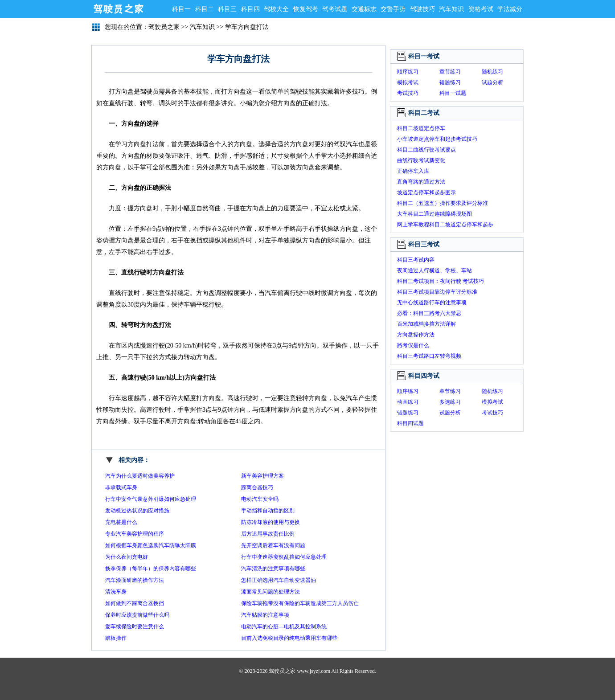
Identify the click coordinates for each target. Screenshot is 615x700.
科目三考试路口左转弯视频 (429, 356)
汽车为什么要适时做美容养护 (140, 476)
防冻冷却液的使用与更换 (271, 522)
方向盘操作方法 (416, 335)
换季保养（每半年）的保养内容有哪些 (151, 569)
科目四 (250, 9)
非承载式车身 (121, 487)
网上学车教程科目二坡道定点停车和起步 (445, 225)
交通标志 (364, 9)
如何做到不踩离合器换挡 (135, 603)
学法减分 (510, 9)
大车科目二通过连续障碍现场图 (435, 214)
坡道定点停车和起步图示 (426, 192)
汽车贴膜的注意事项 (265, 615)
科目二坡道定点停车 (421, 128)
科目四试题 (410, 423)
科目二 (205, 9)
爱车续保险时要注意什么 (135, 626)
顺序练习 (408, 72)
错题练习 (450, 82)
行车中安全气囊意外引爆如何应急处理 (151, 499)
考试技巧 (408, 93)
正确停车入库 (413, 171)
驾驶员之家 (118, 9)
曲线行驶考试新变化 (421, 160)
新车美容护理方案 (262, 476)
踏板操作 (116, 638)
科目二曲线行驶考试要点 (426, 150)
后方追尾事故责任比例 (268, 534)
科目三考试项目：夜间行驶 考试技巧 (441, 281)
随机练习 (492, 72)
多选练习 (450, 402)
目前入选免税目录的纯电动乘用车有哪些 (289, 638)
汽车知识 (451, 9)
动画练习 (408, 402)
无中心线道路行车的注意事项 (432, 303)
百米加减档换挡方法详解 (426, 324)
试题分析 (492, 82)
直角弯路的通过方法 (421, 182)
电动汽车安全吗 (260, 499)
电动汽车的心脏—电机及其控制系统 (284, 626)
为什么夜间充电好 (127, 557)
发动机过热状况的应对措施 (137, 511)
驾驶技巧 (422, 9)
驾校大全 (276, 9)
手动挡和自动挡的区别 (268, 511)
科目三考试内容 (416, 260)
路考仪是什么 (413, 345)
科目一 (181, 9)
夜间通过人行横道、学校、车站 (435, 270)
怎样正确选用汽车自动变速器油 (279, 580)
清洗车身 (116, 592)
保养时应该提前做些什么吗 (137, 615)
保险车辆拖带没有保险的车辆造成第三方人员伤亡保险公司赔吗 (300, 605)
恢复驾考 (306, 9)
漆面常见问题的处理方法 (271, 592)
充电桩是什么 (121, 522)
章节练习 (450, 72)
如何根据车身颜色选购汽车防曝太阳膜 (151, 545)
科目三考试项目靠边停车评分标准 (437, 292)
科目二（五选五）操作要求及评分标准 (443, 203)
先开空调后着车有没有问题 (273, 545)
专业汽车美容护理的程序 (135, 534)
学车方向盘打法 (247, 27)
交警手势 (393, 9)
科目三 (227, 9)
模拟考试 (408, 82)
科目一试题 (453, 93)
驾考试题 (335, 9)
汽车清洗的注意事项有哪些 (273, 569)
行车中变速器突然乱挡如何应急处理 (284, 557)
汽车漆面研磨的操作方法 (135, 580)
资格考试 (481, 9)
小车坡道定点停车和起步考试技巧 (437, 139)
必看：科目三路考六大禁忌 (429, 313)
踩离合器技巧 (257, 487)
